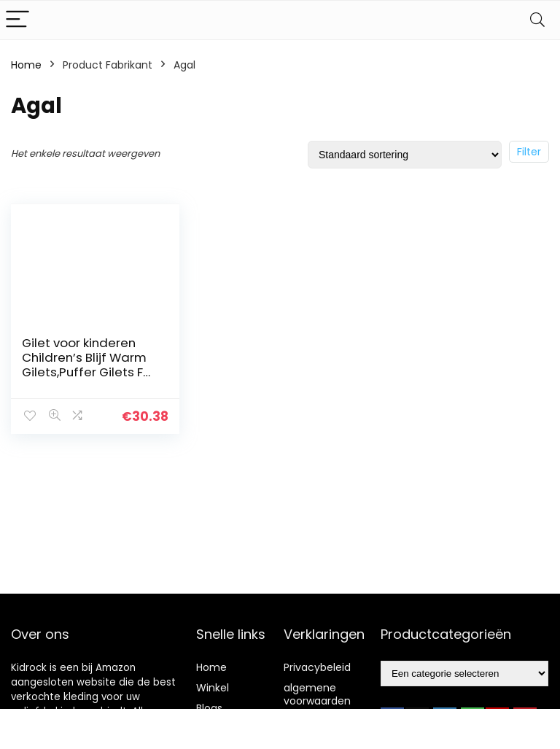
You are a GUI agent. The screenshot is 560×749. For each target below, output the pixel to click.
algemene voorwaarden (317, 694)
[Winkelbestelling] (405, 155)
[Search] (537, 20)
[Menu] (17, 20)
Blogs (209, 708)
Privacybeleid (317, 667)
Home (26, 65)
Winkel (213, 688)
